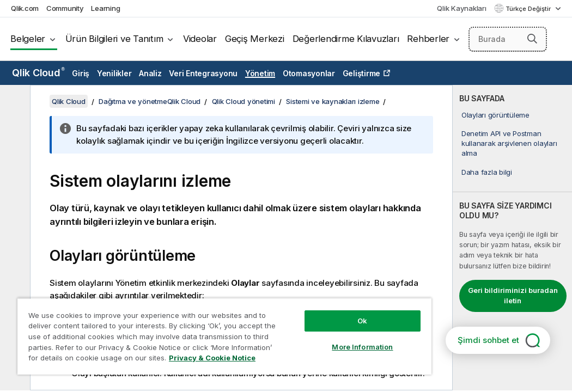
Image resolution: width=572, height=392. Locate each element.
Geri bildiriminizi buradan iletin (513, 296)
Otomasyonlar (309, 73)
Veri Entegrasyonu (203, 73)
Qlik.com (25, 8)
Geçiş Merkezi (255, 39)
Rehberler (428, 39)
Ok (293, 302)
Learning (105, 8)
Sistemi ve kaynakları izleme (333, 101)
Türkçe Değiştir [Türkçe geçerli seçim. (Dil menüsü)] (529, 9)
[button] (532, 39)
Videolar (200, 39)
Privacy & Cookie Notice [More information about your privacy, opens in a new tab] (92, 360)
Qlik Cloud (38, 73)
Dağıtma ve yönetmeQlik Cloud (150, 101)
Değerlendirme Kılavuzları (346, 39)
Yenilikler (114, 73)
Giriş (81, 73)
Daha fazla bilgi (487, 172)
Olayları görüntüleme (495, 115)
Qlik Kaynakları (461, 8)
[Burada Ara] (508, 39)
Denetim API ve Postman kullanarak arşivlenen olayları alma (509, 143)
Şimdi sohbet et (488, 340)
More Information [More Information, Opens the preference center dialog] (293, 328)
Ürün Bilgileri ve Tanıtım (114, 39)
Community (65, 8)
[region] (183, 327)
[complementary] (512, 238)
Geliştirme (362, 73)
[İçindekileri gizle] (14, 102)
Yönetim (260, 73)
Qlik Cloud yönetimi (244, 101)
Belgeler (28, 39)
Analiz (150, 73)
